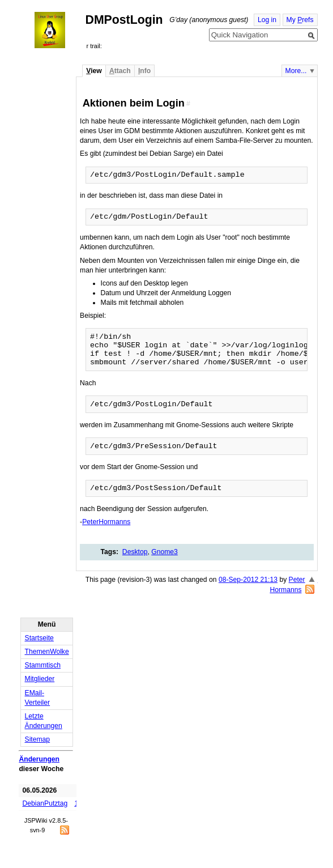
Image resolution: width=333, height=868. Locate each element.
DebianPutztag (45, 803)
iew (94, 71)
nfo (144, 71)
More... (296, 71)
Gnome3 (165, 552)
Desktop (135, 552)
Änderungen (39, 759)
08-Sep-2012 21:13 (248, 580)
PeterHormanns (106, 522)
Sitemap (38, 739)
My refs (300, 20)
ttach (120, 71)
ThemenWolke (47, 652)
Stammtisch (43, 665)
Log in (267, 20)
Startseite (39, 638)
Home (60, 30)
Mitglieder (40, 679)
